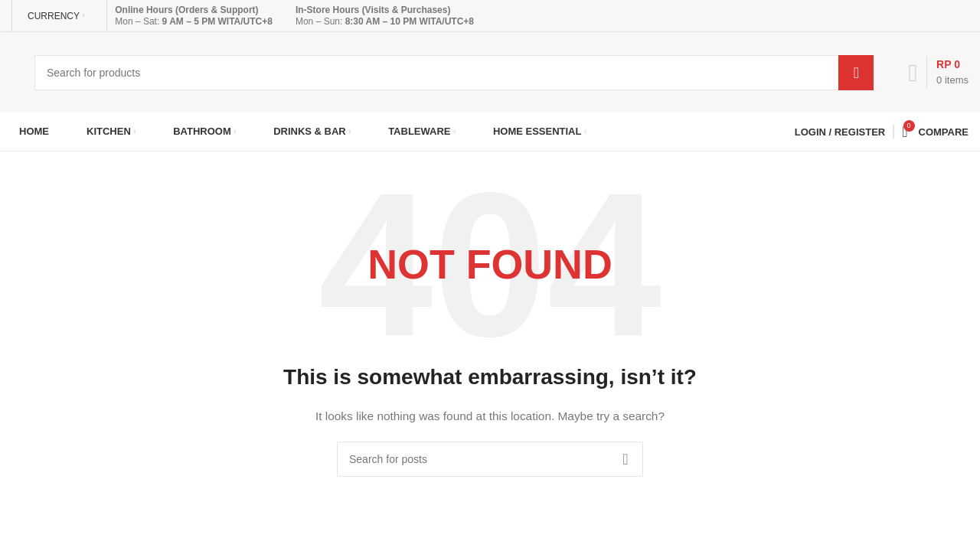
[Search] (454, 73)
